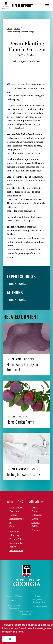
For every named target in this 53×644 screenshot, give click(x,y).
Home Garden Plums (20, 422)
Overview (14, 511)
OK (9, 639)
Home (9, 28)
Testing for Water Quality (23, 474)
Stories (17, 28)
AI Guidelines (16, 550)
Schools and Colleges (14, 596)
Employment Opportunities (39, 601)
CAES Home (16, 507)
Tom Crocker (17, 283)
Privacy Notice (10, 628)
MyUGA (14, 601)
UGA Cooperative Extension (38, 511)
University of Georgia (27, 576)
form (20, 632)
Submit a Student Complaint (26, 613)
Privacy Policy (17, 539)
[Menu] (47, 6)
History (13, 515)
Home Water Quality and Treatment (23, 367)
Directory (39, 596)
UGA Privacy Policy (39, 607)
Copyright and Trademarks (14, 607)
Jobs (12, 526)
